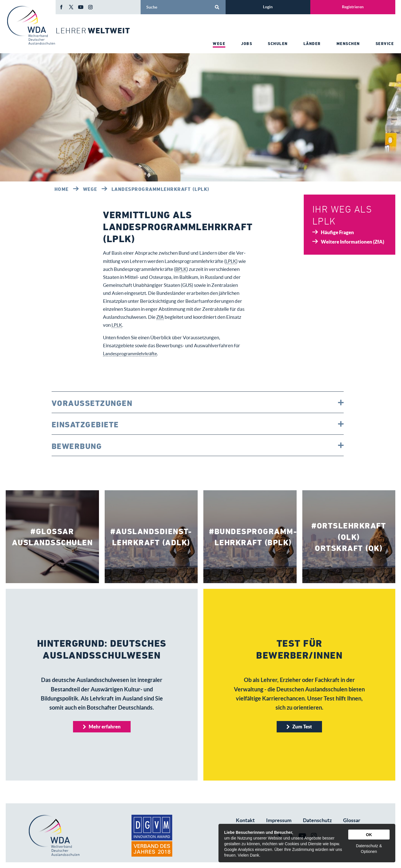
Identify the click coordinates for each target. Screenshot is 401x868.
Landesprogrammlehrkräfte (132, 354)
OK (369, 835)
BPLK (190, 269)
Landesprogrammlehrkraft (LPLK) (161, 189)
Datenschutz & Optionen (369, 849)
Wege (90, 189)
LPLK (231, 261)
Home (62, 189)
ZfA (195, 317)
